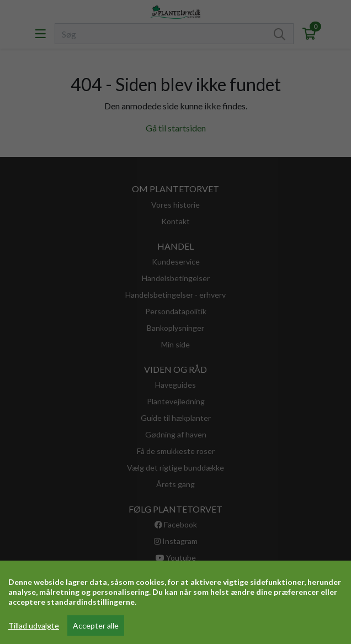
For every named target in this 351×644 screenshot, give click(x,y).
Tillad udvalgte (34, 625)
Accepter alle (96, 625)
